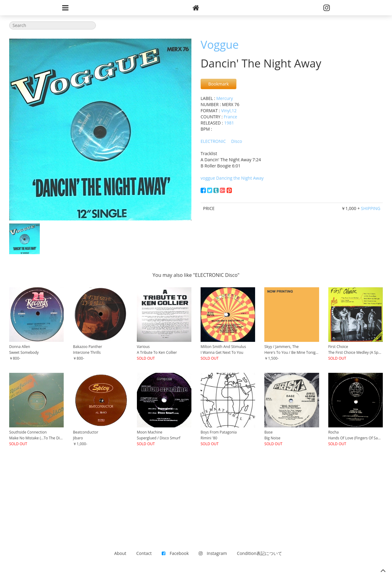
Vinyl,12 (229, 111)
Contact (144, 553)
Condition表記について (260, 553)
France (231, 117)
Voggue (220, 45)
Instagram (213, 553)
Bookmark (219, 84)
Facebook (175, 553)
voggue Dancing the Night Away (232, 178)
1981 (229, 123)
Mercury (224, 98)
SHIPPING (371, 208)
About (120, 553)
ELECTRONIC (213, 141)
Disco (237, 141)
